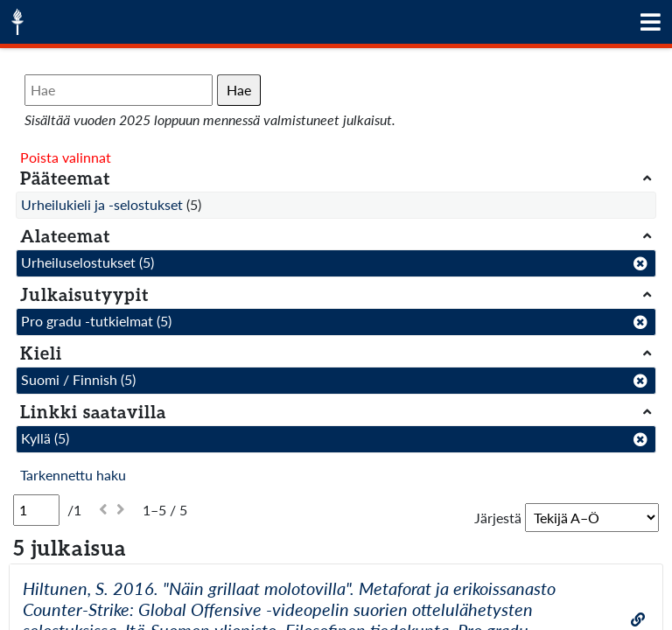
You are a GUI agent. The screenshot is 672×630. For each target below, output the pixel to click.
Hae (239, 90)
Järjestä (498, 518)
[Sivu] (36, 510)
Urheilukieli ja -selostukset (102, 204)
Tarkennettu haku (73, 475)
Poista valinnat (66, 157)
